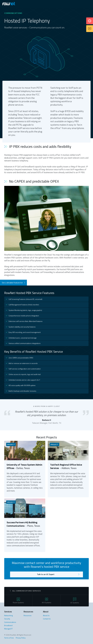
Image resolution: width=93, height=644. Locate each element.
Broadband (8, 625)
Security (7, 619)
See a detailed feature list (12, 283)
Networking (8, 615)
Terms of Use (9, 638)
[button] (89, 4)
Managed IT (8, 629)
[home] (11, 4)
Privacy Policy (21, 638)
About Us (46, 615)
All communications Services (27, 591)
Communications (10, 622)
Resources (28, 615)
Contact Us (47, 619)
